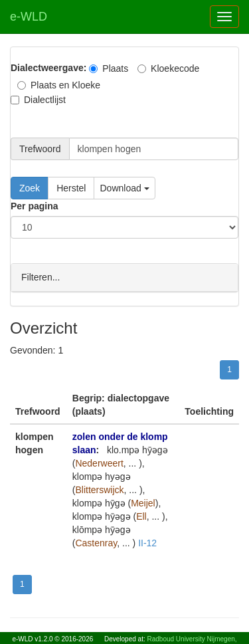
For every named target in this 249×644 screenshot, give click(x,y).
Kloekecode (168, 68)
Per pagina (35, 206)
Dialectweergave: (48, 68)
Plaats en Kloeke (59, 85)
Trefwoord (40, 149)
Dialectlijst (38, 100)
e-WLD (29, 17)
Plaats (109, 68)
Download (124, 188)
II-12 (147, 542)
